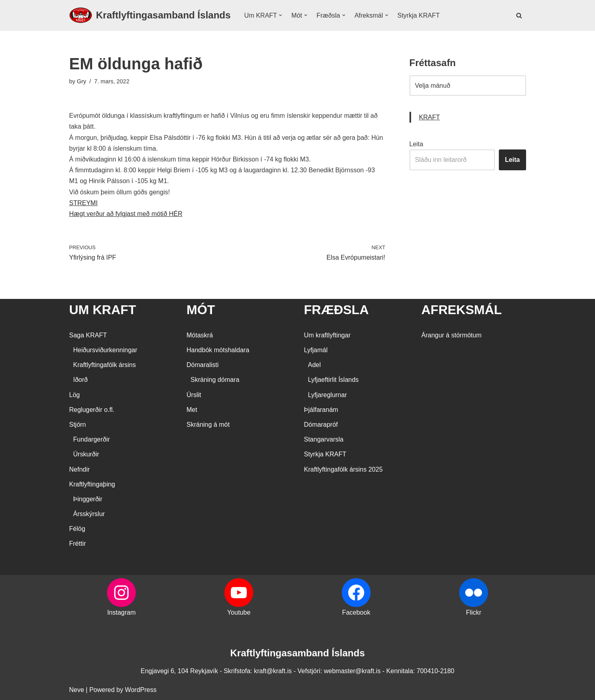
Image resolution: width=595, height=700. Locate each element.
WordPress (141, 690)
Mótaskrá (200, 335)
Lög (75, 395)
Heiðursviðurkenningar (105, 350)
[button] (280, 15)
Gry (82, 81)
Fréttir (78, 544)
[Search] (519, 15)
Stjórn (78, 425)
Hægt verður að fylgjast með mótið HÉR (126, 214)
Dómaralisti (203, 365)
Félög (77, 529)
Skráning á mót (208, 425)
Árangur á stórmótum (452, 335)
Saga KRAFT (88, 335)
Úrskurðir (86, 454)
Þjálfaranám (321, 410)
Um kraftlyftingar (327, 335)
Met (192, 410)
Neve (77, 690)
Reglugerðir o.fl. (92, 410)
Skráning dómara (215, 380)
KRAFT (430, 117)
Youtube (239, 612)
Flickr (474, 612)
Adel (315, 365)
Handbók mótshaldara (218, 350)
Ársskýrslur (89, 514)
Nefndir (80, 469)
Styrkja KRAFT (419, 15)
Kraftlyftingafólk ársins (105, 365)
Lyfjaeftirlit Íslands (334, 380)
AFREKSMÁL (462, 310)
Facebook (356, 612)
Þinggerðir (88, 499)
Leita (416, 144)
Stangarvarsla (324, 439)
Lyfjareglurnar (328, 395)
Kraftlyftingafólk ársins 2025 (344, 469)
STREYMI (84, 203)
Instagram (121, 612)
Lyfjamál (316, 350)
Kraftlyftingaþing (92, 484)
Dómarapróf (321, 425)
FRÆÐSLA (337, 310)
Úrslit (194, 395)
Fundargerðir (92, 439)
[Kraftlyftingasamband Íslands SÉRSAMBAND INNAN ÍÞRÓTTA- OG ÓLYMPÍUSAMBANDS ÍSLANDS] (150, 15)
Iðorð (81, 380)
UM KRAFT (103, 310)
